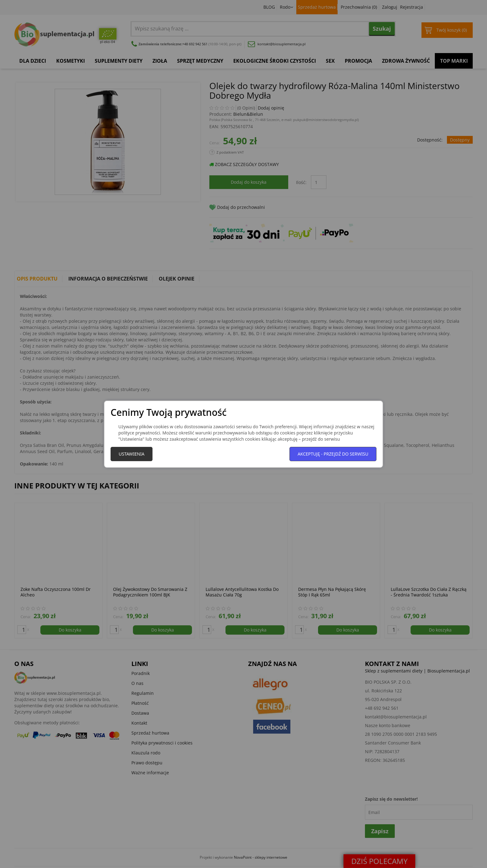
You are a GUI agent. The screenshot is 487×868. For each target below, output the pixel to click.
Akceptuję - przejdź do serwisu (333, 454)
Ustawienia (132, 454)
